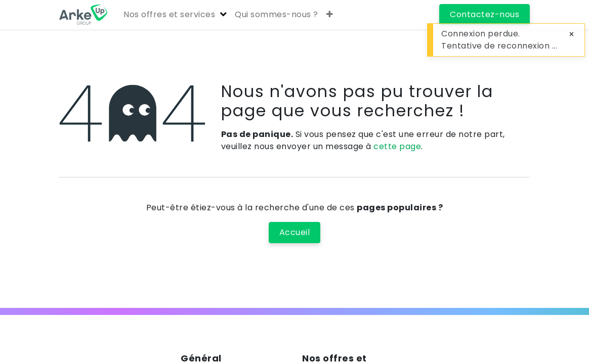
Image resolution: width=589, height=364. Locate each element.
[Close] (572, 34)
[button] (330, 15)
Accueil (295, 232)
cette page (397, 146)
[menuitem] (277, 15)
